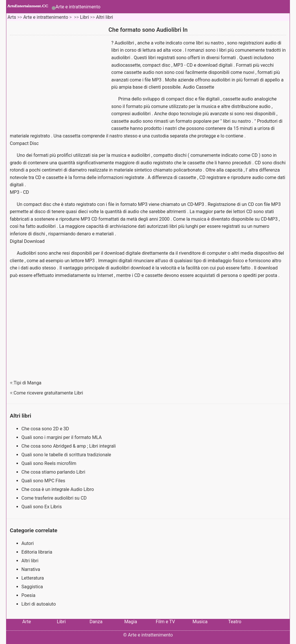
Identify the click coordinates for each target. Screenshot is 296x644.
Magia (131, 622)
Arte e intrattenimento (78, 7)
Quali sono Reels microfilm (49, 463)
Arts (12, 17)
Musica (200, 622)
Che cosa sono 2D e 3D (46, 429)
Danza (96, 622)
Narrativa (31, 569)
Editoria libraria (37, 552)
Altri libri (104, 17)
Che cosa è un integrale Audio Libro (58, 489)
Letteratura (33, 578)
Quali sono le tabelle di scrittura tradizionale (67, 455)
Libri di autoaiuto (39, 604)
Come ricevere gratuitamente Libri (49, 393)
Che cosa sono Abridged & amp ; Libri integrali (69, 446)
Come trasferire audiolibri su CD (55, 498)
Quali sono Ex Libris (42, 507)
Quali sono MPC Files (44, 481)
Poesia (28, 595)
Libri (85, 17)
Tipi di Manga (28, 383)
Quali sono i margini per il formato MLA (62, 437)
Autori (28, 543)
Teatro (235, 622)
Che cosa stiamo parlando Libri (54, 472)
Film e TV (165, 622)
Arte (27, 622)
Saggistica (32, 587)
